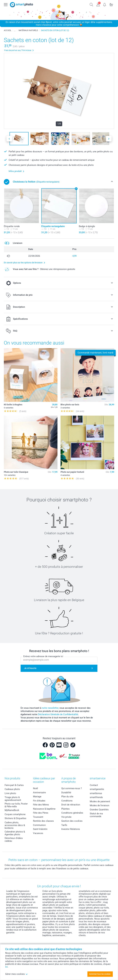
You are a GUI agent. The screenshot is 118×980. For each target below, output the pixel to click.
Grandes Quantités (99, 810)
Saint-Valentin (40, 829)
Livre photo (10, 793)
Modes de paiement (100, 801)
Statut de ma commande (96, 815)
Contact (94, 785)
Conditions (67, 801)
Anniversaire (39, 793)
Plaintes (65, 809)
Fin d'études (39, 801)
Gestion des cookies (72, 821)
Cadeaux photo (12, 789)
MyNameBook (12, 810)
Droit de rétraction (71, 805)
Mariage (37, 797)
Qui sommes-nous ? (72, 788)
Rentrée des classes (43, 821)
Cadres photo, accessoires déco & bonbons (15, 825)
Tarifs (64, 825)
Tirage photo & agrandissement (13, 799)
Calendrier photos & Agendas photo (15, 833)
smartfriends (96, 797)
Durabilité (66, 793)
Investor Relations (71, 829)
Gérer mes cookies (17, 974)
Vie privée (66, 817)
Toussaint (38, 817)
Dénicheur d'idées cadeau (14, 840)
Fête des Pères (41, 813)
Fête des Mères (41, 805)
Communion (39, 825)
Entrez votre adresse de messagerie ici (43, 656)
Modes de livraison (99, 805)
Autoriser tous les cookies (100, 974)
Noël (35, 788)
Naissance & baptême (44, 809)
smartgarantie (97, 789)
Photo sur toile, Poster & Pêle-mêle (16, 805)
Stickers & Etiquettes (15, 818)
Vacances (38, 833)
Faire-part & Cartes (14, 785)
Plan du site (67, 797)
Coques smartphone (15, 814)
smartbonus (96, 793)
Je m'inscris (30, 668)
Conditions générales (72, 813)
